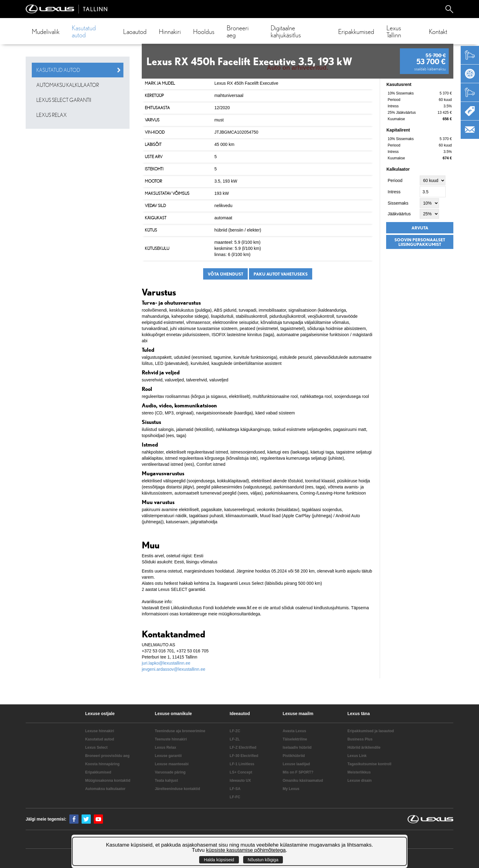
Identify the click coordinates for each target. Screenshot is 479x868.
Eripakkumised (356, 31)
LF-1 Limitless (242, 764)
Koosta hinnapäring (102, 764)
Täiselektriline (295, 739)
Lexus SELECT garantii (64, 100)
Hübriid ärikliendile (364, 747)
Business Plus (360, 739)
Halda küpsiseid (219, 860)
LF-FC (235, 797)
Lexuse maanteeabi (172, 764)
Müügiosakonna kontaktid (108, 781)
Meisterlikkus (359, 772)
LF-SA (235, 789)
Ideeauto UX (240, 781)
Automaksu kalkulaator (68, 85)
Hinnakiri (170, 31)
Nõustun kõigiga (263, 860)
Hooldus (204, 31)
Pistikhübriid (294, 756)
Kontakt (438, 31)
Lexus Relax (52, 115)
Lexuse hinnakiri (100, 731)
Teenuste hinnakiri (171, 739)
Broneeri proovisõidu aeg (107, 756)
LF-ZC (235, 731)
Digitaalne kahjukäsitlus (286, 31)
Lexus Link (357, 756)
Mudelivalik (46, 31)
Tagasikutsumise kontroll (369, 764)
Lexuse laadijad (296, 764)
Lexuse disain (359, 781)
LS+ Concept (241, 772)
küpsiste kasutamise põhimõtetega (246, 850)
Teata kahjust (166, 781)
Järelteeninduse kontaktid (177, 789)
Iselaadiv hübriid (297, 747)
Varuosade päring (170, 772)
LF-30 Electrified (244, 756)
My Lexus (291, 789)
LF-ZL (235, 739)
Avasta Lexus (294, 731)
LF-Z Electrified (243, 747)
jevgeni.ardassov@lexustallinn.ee (174, 669)
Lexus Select (96, 747)
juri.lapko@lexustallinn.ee (166, 663)
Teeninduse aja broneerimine (180, 731)
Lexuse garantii (168, 756)
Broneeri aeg (238, 31)
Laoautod (135, 31)
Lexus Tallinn (394, 31)
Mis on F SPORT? (298, 772)
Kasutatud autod (84, 31)
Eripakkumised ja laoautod (371, 731)
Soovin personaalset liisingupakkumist (420, 242)
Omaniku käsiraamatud (303, 781)
